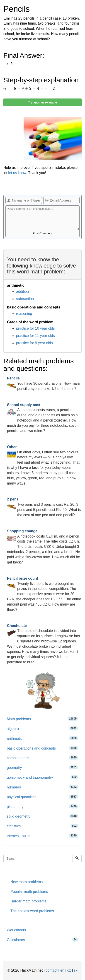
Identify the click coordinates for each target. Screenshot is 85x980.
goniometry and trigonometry (42, 777)
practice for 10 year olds (35, 328)
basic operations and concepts (42, 748)
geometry (42, 767)
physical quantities (42, 797)
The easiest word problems (32, 911)
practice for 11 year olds (35, 336)
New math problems (27, 882)
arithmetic (42, 738)
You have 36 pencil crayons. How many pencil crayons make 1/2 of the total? (44, 383)
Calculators (42, 940)
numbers (42, 787)
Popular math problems (29, 892)
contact (51, 970)
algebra (42, 729)
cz (69, 970)
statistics (42, 826)
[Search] (77, 859)
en (62, 970)
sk (76, 970)
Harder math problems (28, 901)
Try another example (43, 102)
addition (22, 292)
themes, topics (42, 836)
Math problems (42, 719)
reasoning (24, 314)
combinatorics (42, 758)
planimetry (42, 807)
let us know (17, 173)
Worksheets (16, 930)
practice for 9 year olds (34, 343)
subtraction (25, 299)
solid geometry (42, 816)
